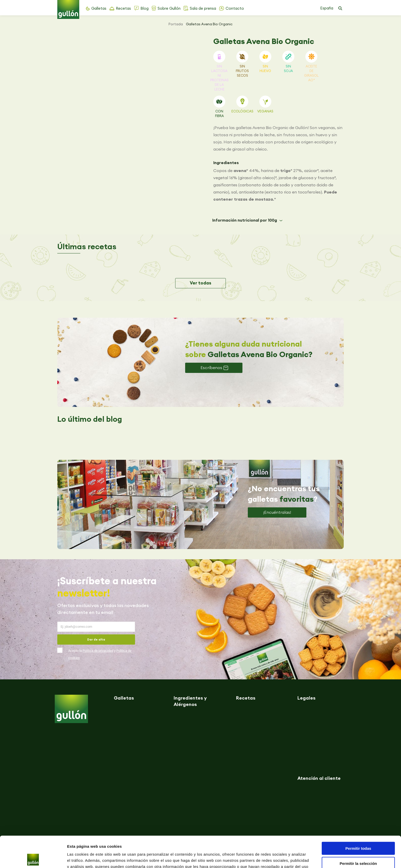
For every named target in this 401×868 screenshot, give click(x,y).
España (327, 8)
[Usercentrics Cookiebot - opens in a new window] (33, 858)
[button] (340, 8)
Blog (144, 8)
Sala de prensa (203, 8)
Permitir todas (358, 817)
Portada (176, 24)
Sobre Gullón (169, 8)
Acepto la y (100, 654)
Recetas (123, 8)
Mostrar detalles (277, 858)
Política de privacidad (98, 651)
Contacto (235, 8)
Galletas (99, 8)
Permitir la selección (358, 832)
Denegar (358, 847)
